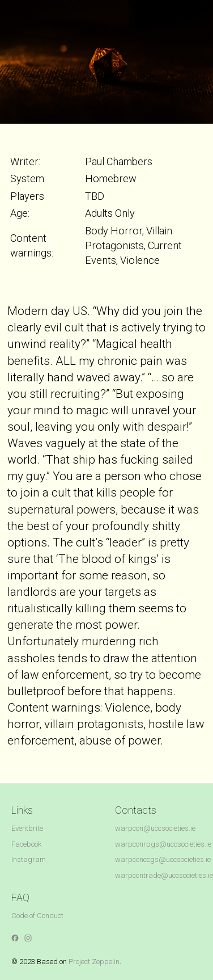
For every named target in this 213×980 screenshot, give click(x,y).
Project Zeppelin (94, 962)
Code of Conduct (37, 916)
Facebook (26, 844)
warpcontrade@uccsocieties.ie (164, 875)
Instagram (29, 859)
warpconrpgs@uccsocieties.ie (163, 844)
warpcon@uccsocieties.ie (155, 828)
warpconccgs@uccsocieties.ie (163, 859)
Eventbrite (27, 828)
